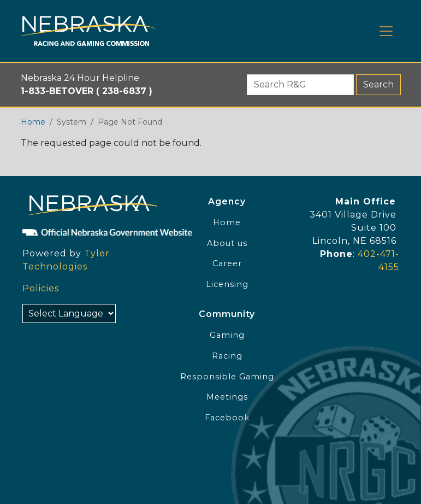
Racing (227, 356)
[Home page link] (88, 31)
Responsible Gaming (227, 377)
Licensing (227, 284)
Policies (41, 288)
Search (378, 84)
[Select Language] (69, 313)
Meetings (227, 397)
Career (227, 263)
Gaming (227, 335)
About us (227, 243)
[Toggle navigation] (386, 31)
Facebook (227, 418)
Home (33, 122)
